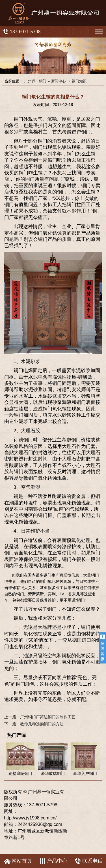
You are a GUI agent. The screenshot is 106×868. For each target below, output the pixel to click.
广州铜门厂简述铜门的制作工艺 (48, 717)
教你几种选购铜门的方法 (42, 724)
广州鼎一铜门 (35, 81)
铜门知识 (79, 81)
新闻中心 (59, 81)
